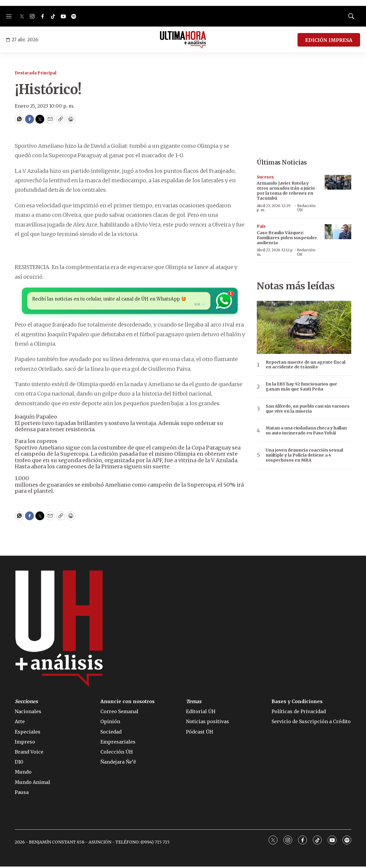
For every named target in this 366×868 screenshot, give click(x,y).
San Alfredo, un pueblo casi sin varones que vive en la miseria (308, 409)
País (261, 226)
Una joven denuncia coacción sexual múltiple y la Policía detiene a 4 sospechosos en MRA (304, 455)
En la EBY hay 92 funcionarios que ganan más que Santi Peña (301, 387)
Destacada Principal (36, 73)
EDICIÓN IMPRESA (329, 40)
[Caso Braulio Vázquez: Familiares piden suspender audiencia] (338, 232)
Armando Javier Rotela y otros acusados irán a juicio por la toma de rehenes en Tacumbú (286, 191)
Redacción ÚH (306, 208)
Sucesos (265, 177)
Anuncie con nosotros (128, 703)
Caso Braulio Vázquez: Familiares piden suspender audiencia (287, 238)
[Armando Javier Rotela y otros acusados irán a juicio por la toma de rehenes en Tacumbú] (338, 182)
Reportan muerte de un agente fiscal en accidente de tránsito (305, 365)
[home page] (183, 40)
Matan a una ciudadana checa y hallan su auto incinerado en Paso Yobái (306, 431)
